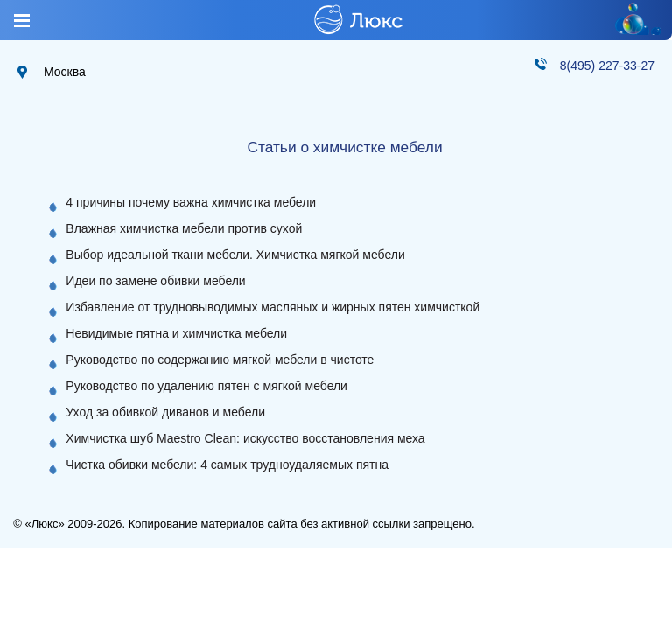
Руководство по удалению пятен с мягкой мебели (206, 386)
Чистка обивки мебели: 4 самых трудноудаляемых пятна (227, 465)
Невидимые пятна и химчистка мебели (176, 333)
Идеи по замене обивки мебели (155, 281)
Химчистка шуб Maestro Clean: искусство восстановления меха (245, 438)
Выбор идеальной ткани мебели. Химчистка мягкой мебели (235, 255)
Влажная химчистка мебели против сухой (184, 228)
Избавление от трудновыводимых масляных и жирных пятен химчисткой (273, 307)
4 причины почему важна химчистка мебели (191, 202)
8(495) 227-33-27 (607, 66)
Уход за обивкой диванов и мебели (165, 412)
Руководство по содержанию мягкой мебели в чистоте (220, 360)
